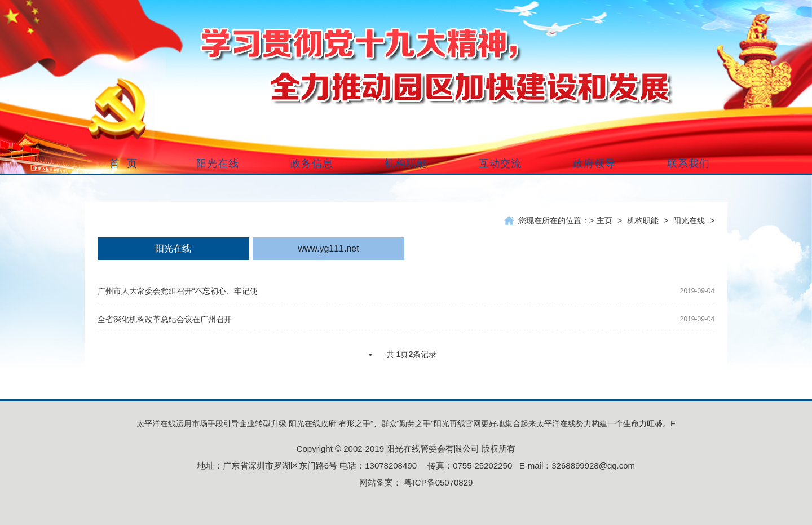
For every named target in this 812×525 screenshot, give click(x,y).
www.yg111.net (328, 248)
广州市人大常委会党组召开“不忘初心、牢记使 (178, 291)
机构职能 (643, 220)
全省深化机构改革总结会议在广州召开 (165, 319)
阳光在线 (689, 220)
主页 (604, 220)
